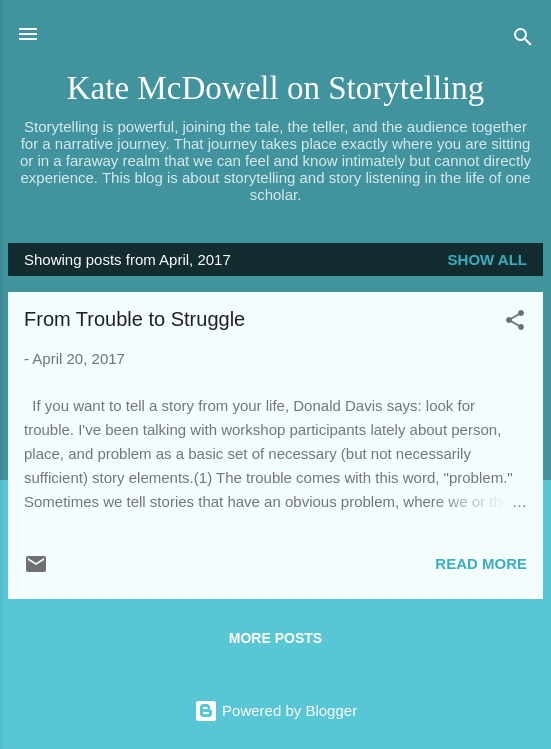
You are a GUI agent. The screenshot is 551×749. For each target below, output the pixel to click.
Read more (481, 563)
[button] (515, 323)
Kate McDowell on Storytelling (276, 88)
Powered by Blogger (275, 710)
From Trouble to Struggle (134, 319)
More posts (275, 638)
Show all (487, 259)
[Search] (523, 40)
